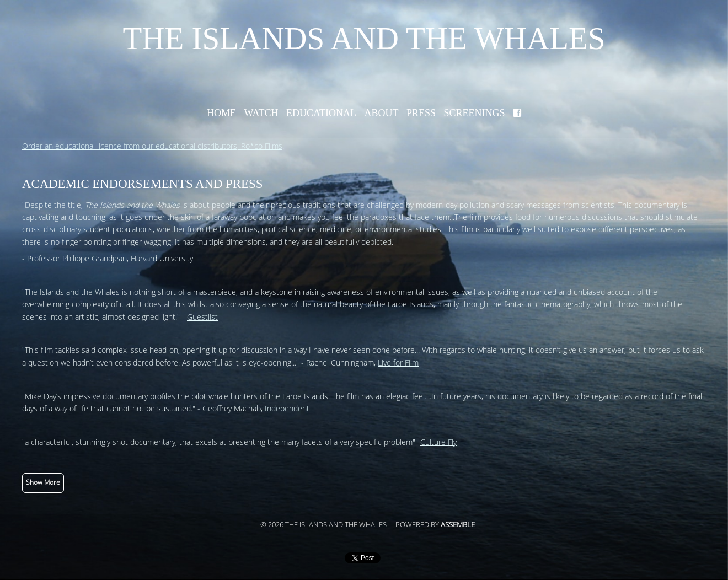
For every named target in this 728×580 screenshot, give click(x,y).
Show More (43, 482)
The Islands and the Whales (364, 38)
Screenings (475, 113)
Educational (321, 113)
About (381, 113)
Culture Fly (438, 442)
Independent (287, 409)
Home (221, 113)
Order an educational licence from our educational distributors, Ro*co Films (152, 146)
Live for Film (398, 363)
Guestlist (202, 317)
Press (421, 113)
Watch (261, 113)
